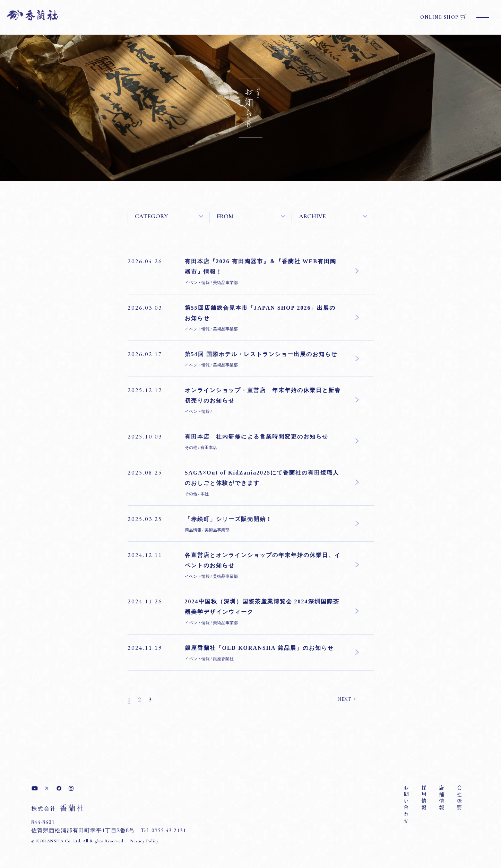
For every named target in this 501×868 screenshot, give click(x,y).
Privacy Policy (144, 841)
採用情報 (424, 798)
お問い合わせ (406, 805)
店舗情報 (442, 798)
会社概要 (459, 798)
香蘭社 (58, 807)
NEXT (344, 699)
